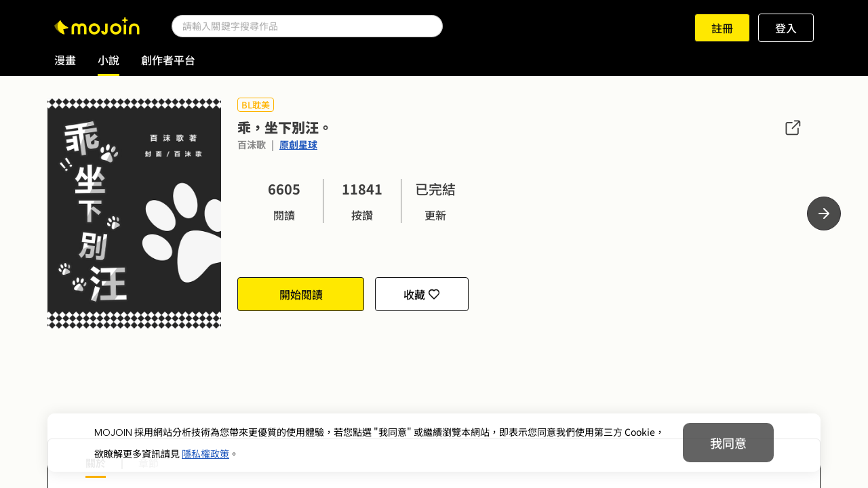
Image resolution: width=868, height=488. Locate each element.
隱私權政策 (205, 453)
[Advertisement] (434, 392)
